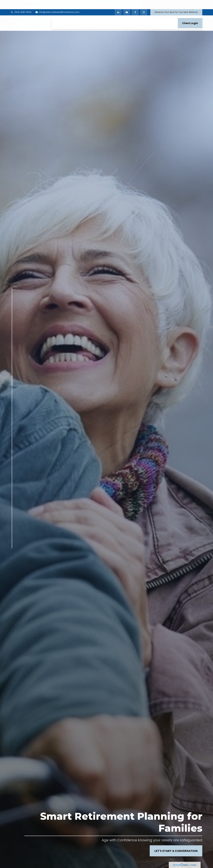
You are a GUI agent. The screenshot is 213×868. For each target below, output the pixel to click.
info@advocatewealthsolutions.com (57, 3)
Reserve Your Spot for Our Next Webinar (176, 3)
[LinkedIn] (118, 3)
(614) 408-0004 (21, 3)
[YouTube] (127, 3)
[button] (57, 14)
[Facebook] (135, 3)
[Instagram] (12, 578)
